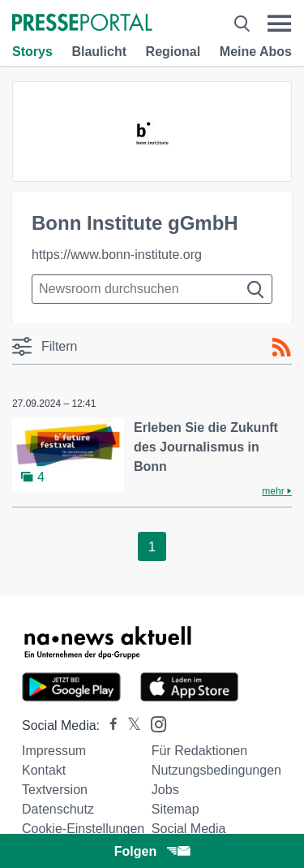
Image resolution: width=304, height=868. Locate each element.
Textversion (55, 790)
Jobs (165, 790)
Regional (173, 52)
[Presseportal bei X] (129, 725)
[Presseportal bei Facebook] (109, 725)
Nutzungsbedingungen (216, 770)
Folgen (152, 851)
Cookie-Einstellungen (83, 829)
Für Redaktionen (199, 751)
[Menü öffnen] (279, 24)
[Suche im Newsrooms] (152, 289)
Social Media (189, 829)
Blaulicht (99, 52)
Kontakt (44, 770)
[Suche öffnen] (242, 24)
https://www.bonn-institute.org (117, 255)
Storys (32, 52)
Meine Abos (256, 52)
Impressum (54, 751)
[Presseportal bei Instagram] (154, 723)
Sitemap (176, 809)
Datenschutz (58, 809)
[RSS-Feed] (281, 348)
